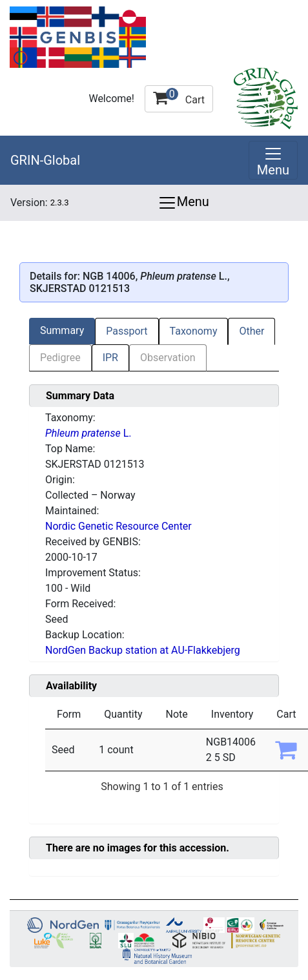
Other (252, 331)
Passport (127, 331)
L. (88, 433)
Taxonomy (194, 331)
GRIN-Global (45, 160)
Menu (183, 203)
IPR (110, 358)
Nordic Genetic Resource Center (118, 526)
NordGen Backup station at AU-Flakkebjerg (143, 650)
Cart (179, 97)
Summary (62, 330)
